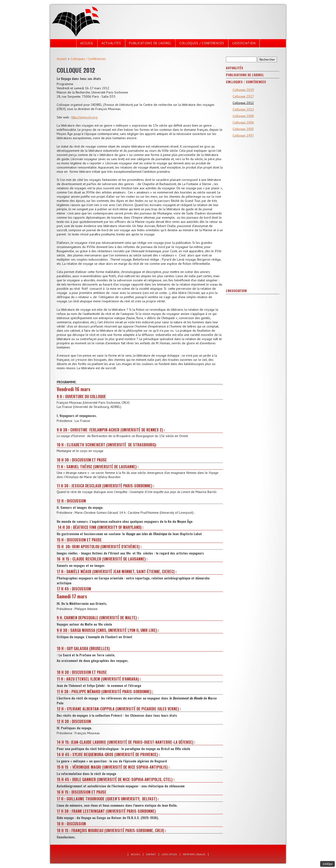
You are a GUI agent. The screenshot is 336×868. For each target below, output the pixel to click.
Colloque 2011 (243, 109)
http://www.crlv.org (84, 117)
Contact (151, 854)
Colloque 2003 (243, 129)
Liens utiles (169, 854)
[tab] (253, 68)
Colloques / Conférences (202, 43)
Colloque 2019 (243, 90)
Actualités (111, 43)
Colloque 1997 (243, 135)
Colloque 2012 (243, 103)
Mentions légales (194, 854)
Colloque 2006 (243, 122)
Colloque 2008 (243, 116)
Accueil (87, 43)
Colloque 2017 (243, 96)
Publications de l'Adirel (150, 43)
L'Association (244, 43)
